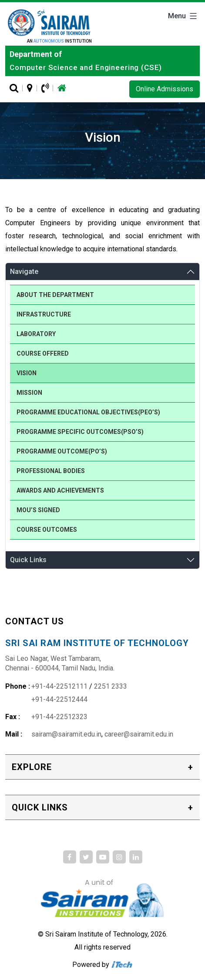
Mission (29, 393)
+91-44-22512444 (59, 699)
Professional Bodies (51, 471)
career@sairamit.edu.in (139, 734)
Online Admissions (165, 89)
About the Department (55, 295)
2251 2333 (111, 686)
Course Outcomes (47, 530)
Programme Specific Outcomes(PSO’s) (80, 432)
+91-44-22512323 (59, 717)
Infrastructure (44, 314)
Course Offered (43, 353)
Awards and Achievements (60, 490)
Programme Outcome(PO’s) (62, 451)
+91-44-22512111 (59, 686)
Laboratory (36, 334)
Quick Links (28, 560)
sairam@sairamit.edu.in (66, 734)
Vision (27, 373)
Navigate (24, 272)
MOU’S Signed (38, 510)
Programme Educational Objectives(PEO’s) (88, 412)
